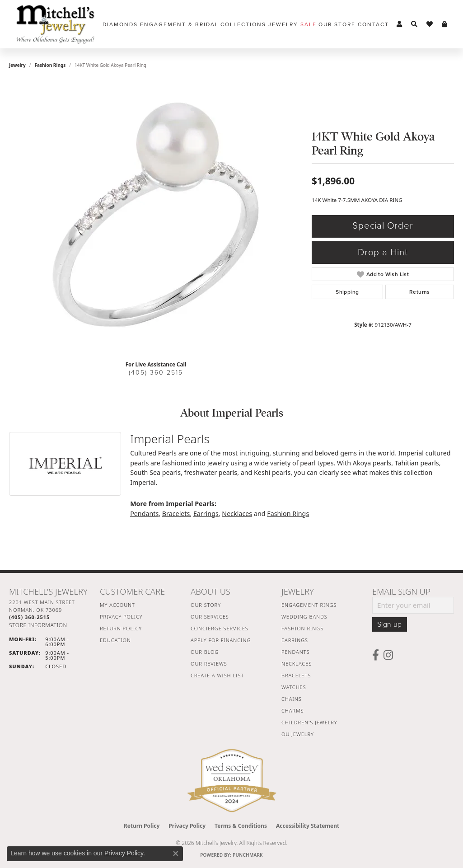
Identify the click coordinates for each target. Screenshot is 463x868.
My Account (117, 605)
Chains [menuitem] (292, 699)
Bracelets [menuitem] (296, 675)
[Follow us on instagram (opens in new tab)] (388, 655)
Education (115, 640)
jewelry (17, 65)
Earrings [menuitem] (295, 640)
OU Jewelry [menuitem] (298, 734)
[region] (156, 218)
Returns (420, 292)
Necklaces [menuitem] (297, 664)
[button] (399, 24)
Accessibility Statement (308, 826)
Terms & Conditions (241, 826)
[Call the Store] (29, 617)
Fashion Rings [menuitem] (302, 628)
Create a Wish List (217, 675)
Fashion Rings (50, 65)
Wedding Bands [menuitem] (304, 617)
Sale (309, 24)
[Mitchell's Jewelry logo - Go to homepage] (55, 24)
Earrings (206, 514)
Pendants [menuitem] (295, 652)
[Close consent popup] (176, 854)
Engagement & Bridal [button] (179, 24)
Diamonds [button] (120, 24)
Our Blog (205, 652)
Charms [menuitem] (292, 711)
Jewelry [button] (283, 24)
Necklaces (237, 514)
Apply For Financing (221, 640)
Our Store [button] (337, 24)
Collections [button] (243, 24)
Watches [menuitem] (294, 687)
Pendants (144, 514)
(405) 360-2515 (156, 373)
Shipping (347, 292)
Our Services (210, 617)
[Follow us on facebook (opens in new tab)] (376, 655)
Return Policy (121, 628)
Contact (373, 24)
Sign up (390, 624)
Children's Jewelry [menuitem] (309, 722)
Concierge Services (220, 628)
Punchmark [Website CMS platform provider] (248, 855)
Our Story (206, 605)
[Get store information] (38, 625)
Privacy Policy (121, 617)
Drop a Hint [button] (383, 252)
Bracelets (176, 514)
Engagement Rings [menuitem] (309, 605)
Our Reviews (209, 664)
